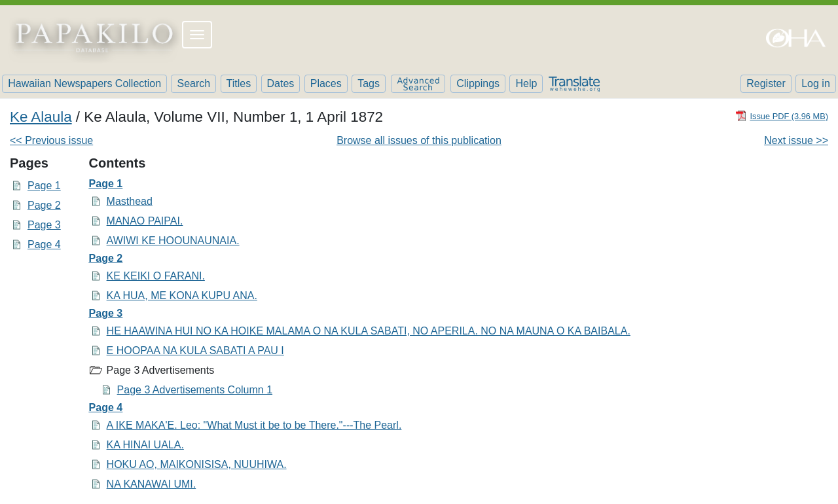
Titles (239, 83)
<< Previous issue (51, 140)
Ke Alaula (41, 117)
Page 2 (44, 205)
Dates (281, 83)
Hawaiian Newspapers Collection (84, 83)
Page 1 (44, 186)
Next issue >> (796, 140)
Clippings (478, 83)
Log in (816, 83)
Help (526, 83)
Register (766, 83)
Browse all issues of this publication (419, 140)
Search (193, 83)
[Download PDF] (782, 116)
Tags (369, 83)
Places (326, 83)
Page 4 (44, 244)
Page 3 (44, 225)
